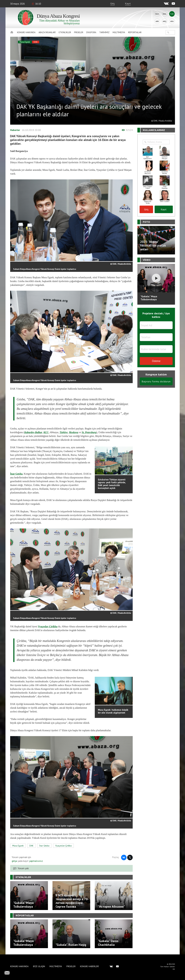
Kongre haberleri (89, 966)
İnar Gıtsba (16, 474)
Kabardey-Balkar (33, 432)
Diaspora (91, 32)
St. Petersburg (89, 432)
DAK (36, 42)
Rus (157, 14)
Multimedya (119, 32)
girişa (14, 861)
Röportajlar (135, 32)
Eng (164, 14)
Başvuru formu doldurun (156, 381)
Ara (172, 21)
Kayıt (128, 3)
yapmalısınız (36, 861)
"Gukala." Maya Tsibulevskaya (149, 298)
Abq (165, 21)
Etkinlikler (65, 32)
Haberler (15, 130)
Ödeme (156, 361)
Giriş (112, 3)
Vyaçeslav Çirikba (48, 626)
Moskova (74, 432)
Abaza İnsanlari (47, 32)
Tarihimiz (104, 32)
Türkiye (64, 432)
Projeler (79, 32)
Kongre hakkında (26, 32)
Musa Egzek (25, 42)
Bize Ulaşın (39, 966)
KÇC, (46, 432)
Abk (157, 21)
